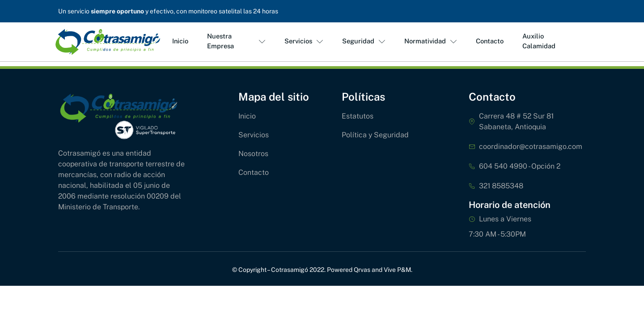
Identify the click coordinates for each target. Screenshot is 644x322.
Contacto (489, 41)
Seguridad (363, 42)
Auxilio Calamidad (538, 41)
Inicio (179, 41)
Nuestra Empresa (235, 41)
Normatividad (429, 42)
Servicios (303, 42)
